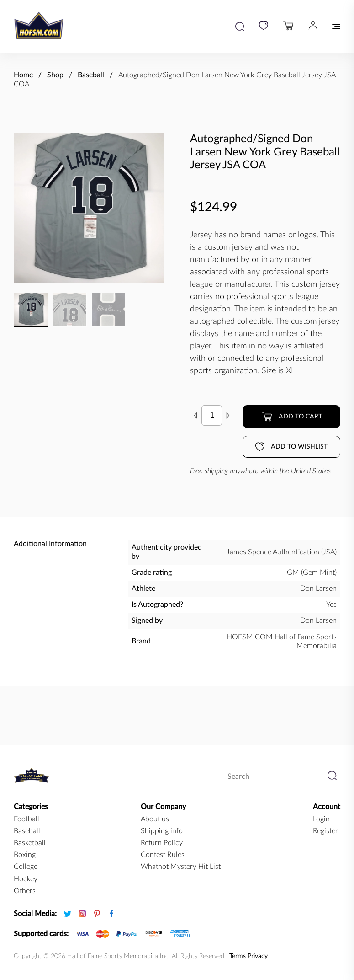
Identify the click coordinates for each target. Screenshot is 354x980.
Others (25, 891)
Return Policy (162, 843)
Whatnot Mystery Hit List (181, 867)
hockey (26, 879)
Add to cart (292, 417)
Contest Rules (163, 855)
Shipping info (162, 831)
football (26, 819)
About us (155, 819)
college (26, 867)
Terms (238, 956)
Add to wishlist (291, 447)
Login (321, 819)
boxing (25, 855)
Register (325, 831)
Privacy (258, 956)
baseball (27, 831)
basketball (30, 843)
